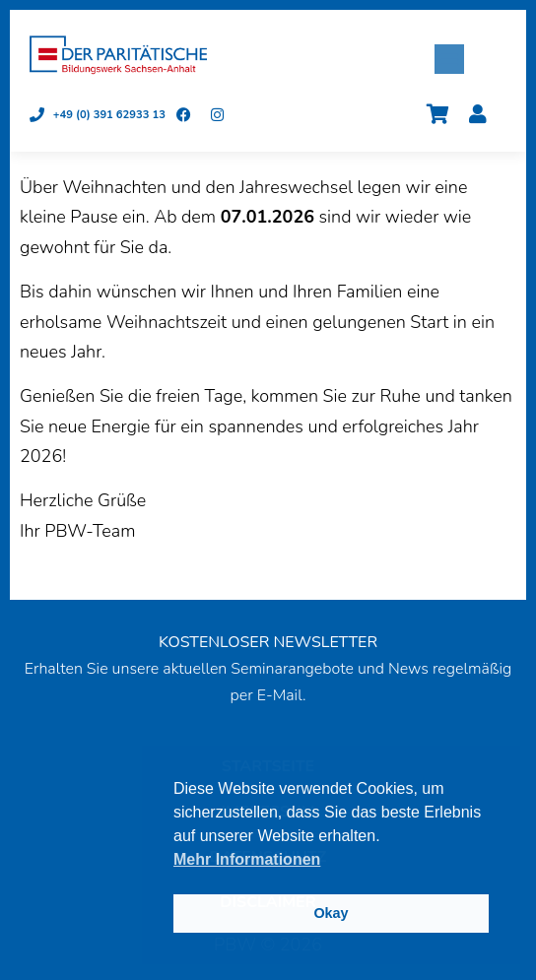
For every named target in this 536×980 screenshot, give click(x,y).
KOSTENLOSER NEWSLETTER (268, 642)
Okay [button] (331, 913)
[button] (449, 59)
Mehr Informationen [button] (247, 859)
